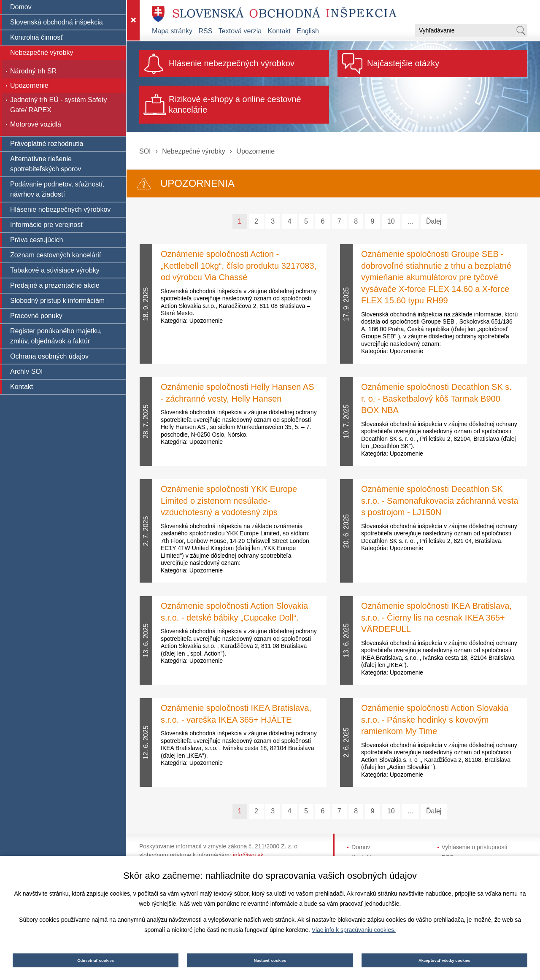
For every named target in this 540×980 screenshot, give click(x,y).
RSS (206, 31)
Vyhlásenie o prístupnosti (475, 847)
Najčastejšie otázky (403, 63)
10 (391, 221)
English (308, 31)
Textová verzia (240, 31)
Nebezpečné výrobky (193, 151)
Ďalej (434, 221)
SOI (145, 151)
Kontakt (279, 31)
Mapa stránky (172, 31)
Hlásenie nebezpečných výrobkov (232, 63)
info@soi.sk (248, 855)
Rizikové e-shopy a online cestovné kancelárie (235, 104)
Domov (361, 847)
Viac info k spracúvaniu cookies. (354, 930)
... (410, 221)
